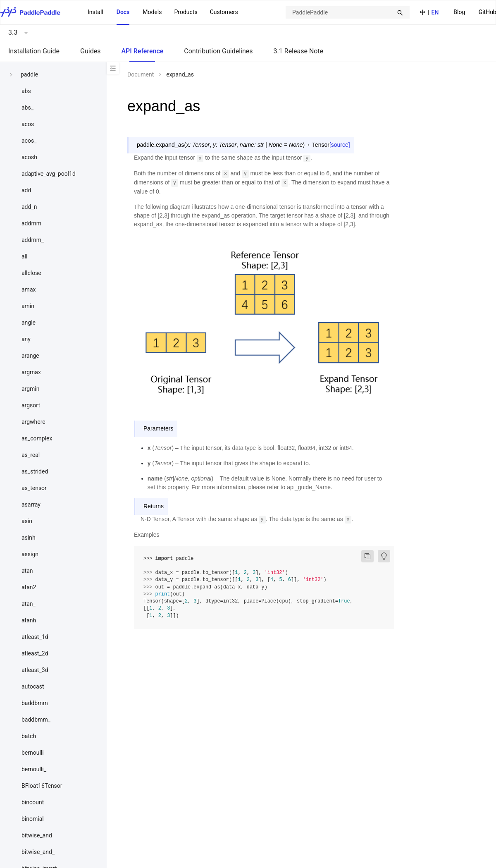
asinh (29, 538)
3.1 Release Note (299, 51)
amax (29, 289)
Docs (123, 12)
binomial (33, 819)
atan (27, 571)
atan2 (29, 587)
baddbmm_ (36, 720)
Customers (224, 12)
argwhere (33, 422)
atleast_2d (35, 653)
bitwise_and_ (38, 852)
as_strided (35, 471)
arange (30, 356)
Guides (90, 51)
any (26, 339)
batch (29, 736)
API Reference (142, 51)
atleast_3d (35, 670)
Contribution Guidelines (218, 51)
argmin (31, 389)
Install (95, 12)
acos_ (29, 141)
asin (27, 521)
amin (28, 306)
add (26, 190)
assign (30, 554)
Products (186, 12)
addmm (31, 223)
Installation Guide (34, 51)
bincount (33, 802)
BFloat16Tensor (42, 786)
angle (29, 323)
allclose (31, 273)
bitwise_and (37, 835)
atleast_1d (35, 637)
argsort (31, 405)
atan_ (29, 604)
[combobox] (348, 12)
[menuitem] (459, 13)
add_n (29, 207)
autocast (33, 686)
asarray (31, 505)
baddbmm (35, 703)
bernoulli (33, 753)
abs (26, 91)
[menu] (163, 12)
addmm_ (33, 240)
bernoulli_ (34, 769)
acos (28, 124)
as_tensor (34, 488)
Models (152, 12)
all (24, 256)
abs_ (27, 108)
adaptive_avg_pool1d (49, 174)
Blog (459, 12)
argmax (31, 372)
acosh (29, 157)
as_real (31, 455)
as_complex (37, 438)
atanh (29, 620)
